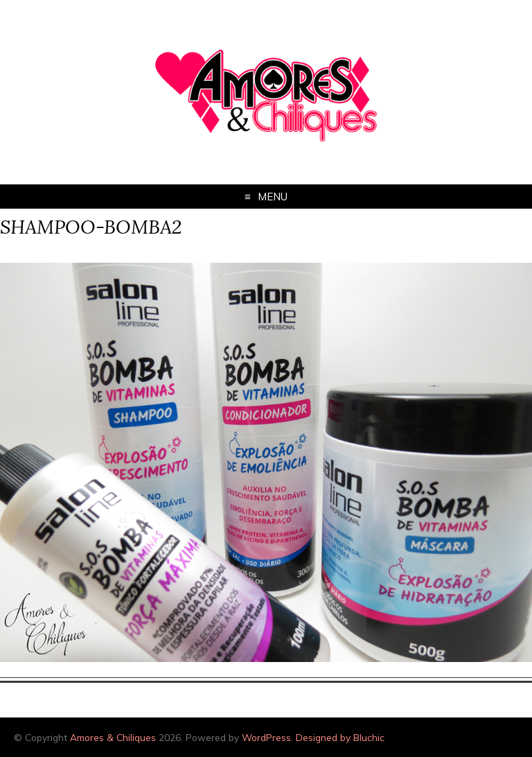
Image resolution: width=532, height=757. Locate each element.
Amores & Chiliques (113, 737)
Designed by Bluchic (340, 737)
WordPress (266, 737)
